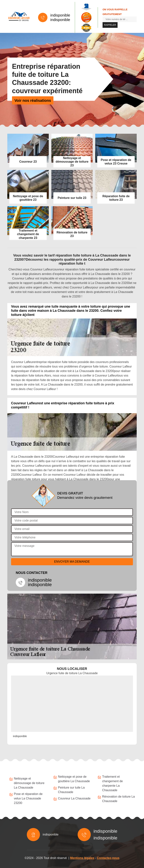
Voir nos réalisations (33, 100)
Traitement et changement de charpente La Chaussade (112, 783)
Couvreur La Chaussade (74, 798)
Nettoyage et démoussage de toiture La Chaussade (29, 783)
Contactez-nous (108, 858)
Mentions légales (82, 858)
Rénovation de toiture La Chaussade (118, 799)
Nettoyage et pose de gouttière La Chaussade (74, 779)
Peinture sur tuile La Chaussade (71, 790)
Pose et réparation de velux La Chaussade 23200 (28, 798)
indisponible (60, 15)
